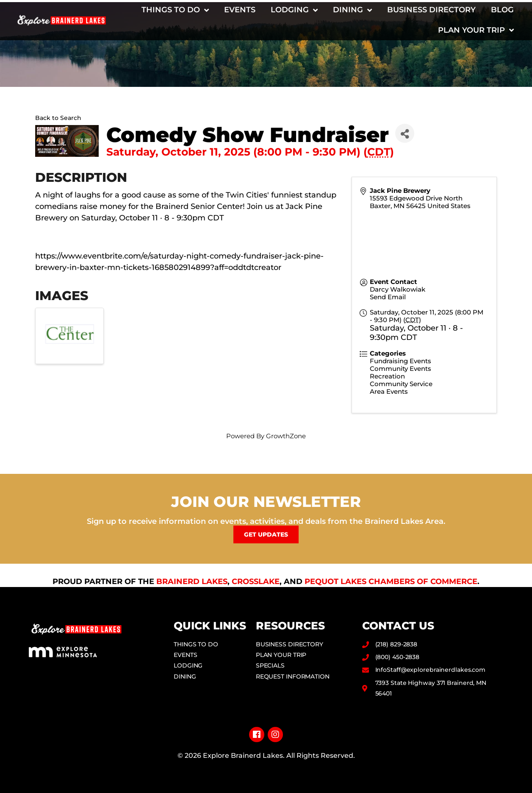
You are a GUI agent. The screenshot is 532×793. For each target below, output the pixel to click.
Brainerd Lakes (192, 582)
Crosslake (256, 582)
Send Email (388, 297)
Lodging (294, 10)
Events (240, 10)
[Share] (405, 133)
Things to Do (175, 10)
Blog (502, 10)
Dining (352, 10)
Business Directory (431, 10)
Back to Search (58, 118)
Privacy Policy (266, 769)
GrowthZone (286, 436)
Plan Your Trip (476, 30)
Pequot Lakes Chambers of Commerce (391, 582)
